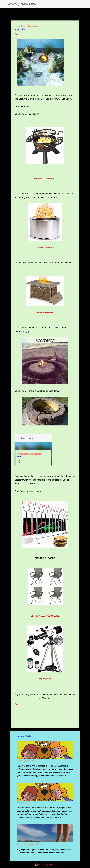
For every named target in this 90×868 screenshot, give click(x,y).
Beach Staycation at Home (30, 844)
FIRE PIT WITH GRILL (45, 179)
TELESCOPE (45, 679)
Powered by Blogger (45, 865)
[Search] (39, 4)
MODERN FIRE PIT (45, 248)
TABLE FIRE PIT (45, 313)
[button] (16, 34)
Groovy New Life (21, 4)
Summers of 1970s (27, 803)
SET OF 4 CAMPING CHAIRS (45, 616)
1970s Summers (25, 761)
